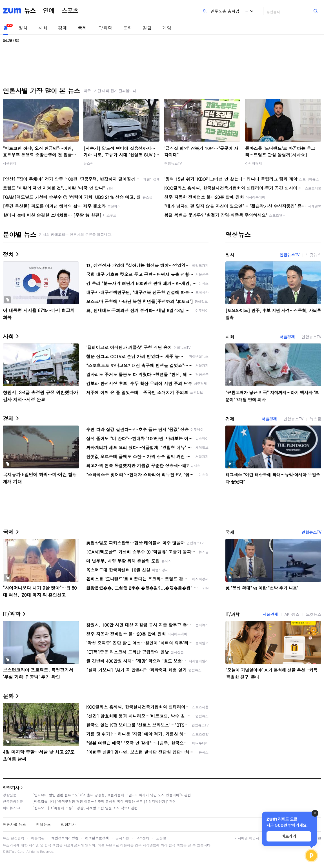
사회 (43, 28)
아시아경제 (254, 163)
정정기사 (11, 787)
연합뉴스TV (173, 163)
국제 (82, 28)
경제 (63, 28)
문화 (127, 28)
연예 (49, 11)
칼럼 (147, 28)
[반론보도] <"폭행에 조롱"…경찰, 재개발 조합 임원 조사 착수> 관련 (85, 808)
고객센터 (143, 838)
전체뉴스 (43, 824)
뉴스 (30, 11)
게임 (167, 28)
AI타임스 (292, 614)
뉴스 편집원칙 (14, 838)
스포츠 (70, 11)
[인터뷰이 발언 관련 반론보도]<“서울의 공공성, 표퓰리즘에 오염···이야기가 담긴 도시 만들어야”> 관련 (112, 795)
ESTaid (11, 852)
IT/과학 (105, 28)
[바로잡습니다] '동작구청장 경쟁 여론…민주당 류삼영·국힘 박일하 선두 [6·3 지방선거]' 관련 (104, 801)
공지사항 (122, 838)
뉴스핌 (88, 163)
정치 (23, 28)
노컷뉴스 (314, 255)
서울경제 (10, 163)
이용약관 (38, 838)
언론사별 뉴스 (14, 824)
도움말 (161, 838)
